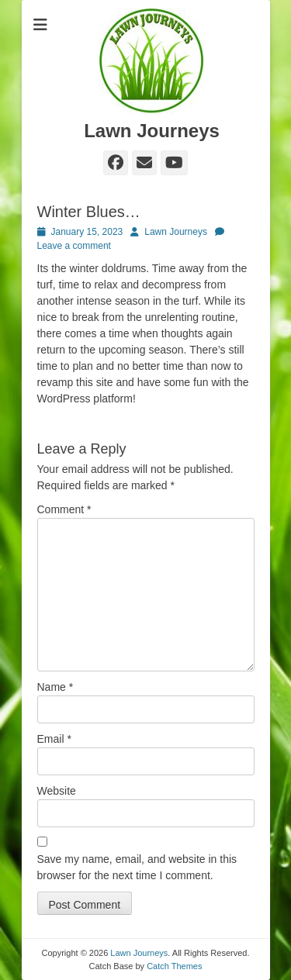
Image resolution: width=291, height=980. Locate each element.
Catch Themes (174, 966)
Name (55, 687)
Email (54, 739)
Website (57, 791)
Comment (64, 509)
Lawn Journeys (152, 131)
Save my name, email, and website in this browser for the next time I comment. (137, 867)
